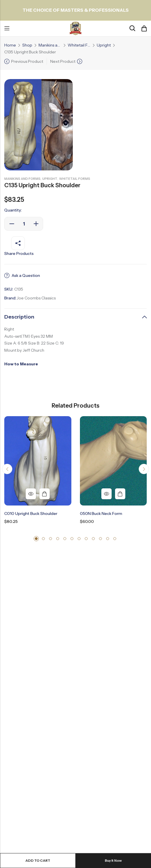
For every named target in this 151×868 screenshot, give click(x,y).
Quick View (31, 494)
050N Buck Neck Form (101, 513)
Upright (104, 45)
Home (10, 45)
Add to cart (38, 860)
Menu (7, 29)
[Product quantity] (24, 224)
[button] (7, 469)
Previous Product (27, 61)
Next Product (63, 61)
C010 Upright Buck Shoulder (31, 513)
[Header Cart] (144, 29)
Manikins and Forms (50, 45)
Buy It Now (113, 860)
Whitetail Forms (79, 45)
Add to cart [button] (45, 494)
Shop (27, 45)
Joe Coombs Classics (36, 298)
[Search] (132, 28)
